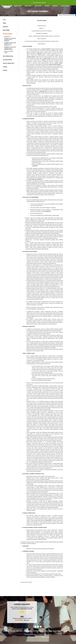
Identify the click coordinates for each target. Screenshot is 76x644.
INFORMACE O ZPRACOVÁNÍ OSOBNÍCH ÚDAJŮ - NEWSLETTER (10, 44)
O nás (4, 20)
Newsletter (5, 27)
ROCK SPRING (6, 30)
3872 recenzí (22, 620)
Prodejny (5, 67)
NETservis (32, 637)
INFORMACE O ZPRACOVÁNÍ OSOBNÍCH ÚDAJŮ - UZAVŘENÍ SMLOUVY (10, 48)
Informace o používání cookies (9, 52)
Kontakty (5, 70)
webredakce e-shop (45, 637)
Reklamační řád (7, 36)
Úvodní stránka (4, 15)
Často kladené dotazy (8, 56)
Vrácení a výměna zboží (8, 63)
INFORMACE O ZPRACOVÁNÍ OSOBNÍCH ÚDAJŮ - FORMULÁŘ (10, 40)
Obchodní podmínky (7, 34)
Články (4, 23)
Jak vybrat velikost (7, 60)
